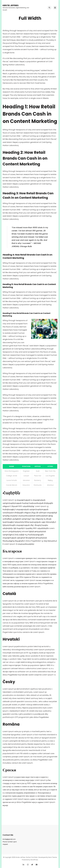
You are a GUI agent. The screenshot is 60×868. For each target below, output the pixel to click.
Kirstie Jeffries (11, 5)
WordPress (34, 860)
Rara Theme (53, 857)
